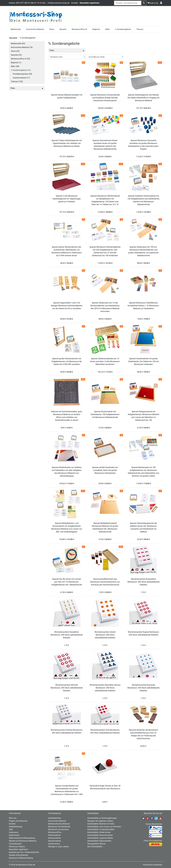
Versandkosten (15, 844)
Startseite (13, 38)
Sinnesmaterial (54, 838)
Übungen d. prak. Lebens (58, 847)
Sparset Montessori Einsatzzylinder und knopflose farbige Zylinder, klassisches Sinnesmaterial (105, 98)
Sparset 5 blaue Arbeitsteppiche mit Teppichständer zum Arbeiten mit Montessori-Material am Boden (67, 143)
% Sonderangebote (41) (21, 70)
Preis (27, 88)
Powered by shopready (153, 865)
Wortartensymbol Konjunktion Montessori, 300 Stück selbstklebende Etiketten (143, 582)
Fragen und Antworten (18, 821)
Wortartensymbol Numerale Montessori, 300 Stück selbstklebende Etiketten (143, 688)
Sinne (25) (15, 51)
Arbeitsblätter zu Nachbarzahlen (101, 829)
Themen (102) (17, 82)
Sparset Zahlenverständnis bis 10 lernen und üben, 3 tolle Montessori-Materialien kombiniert (105, 361)
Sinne (52, 29)
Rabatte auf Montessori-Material (23, 841)
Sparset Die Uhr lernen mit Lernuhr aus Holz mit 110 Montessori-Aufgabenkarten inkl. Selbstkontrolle (67, 582)
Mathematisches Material (59, 824)
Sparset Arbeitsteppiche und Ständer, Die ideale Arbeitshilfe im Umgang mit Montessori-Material (144, 98)
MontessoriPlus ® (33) (20, 59)
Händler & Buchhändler (19, 855)
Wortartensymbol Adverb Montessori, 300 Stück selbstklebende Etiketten (105, 635)
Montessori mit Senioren (58, 829)
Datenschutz (14, 835)
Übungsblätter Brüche (96, 844)
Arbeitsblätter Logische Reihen (100, 838)
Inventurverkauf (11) (21, 78)
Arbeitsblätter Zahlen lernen (99, 832)
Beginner (96, 29)
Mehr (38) (15, 66)
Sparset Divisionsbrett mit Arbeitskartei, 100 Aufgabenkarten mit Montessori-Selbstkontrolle (105, 414)
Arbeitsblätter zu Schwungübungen (102, 818)
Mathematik (16, 29)
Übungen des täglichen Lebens (100, 821)
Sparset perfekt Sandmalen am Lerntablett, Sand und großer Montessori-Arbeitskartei (105, 470)
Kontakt (75, 3)
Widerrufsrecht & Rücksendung (22, 838)
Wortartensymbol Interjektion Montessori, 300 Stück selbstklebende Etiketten (67, 635)
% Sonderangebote (123, 29)
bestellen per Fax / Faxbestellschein (24, 852)
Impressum (14, 832)
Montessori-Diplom (17, 847)
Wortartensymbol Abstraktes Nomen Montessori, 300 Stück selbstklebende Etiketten (105, 688)
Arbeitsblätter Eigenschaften (99, 841)
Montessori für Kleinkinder (59, 827)
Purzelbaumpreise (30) (22, 74)
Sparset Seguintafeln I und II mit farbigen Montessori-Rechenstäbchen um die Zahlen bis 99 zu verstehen (67, 306)
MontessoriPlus (55, 832)
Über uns (13, 818)
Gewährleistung (15, 827)
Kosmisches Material (35, 29)
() (153, 3)
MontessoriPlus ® (79, 29)
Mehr (108, 29)
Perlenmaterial (54, 835)
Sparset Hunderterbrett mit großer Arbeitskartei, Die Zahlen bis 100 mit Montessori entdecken (143, 361)
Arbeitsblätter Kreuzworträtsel (100, 835)
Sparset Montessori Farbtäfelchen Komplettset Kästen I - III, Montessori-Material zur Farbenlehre (143, 306)
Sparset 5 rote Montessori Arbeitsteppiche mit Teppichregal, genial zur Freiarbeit (67, 199)
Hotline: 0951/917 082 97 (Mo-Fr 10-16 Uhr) (27, 3)
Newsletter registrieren (18, 849)
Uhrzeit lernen (54, 844)
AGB (11, 829)
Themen (140, 29)
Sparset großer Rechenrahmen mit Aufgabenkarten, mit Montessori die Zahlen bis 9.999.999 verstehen (67, 361)
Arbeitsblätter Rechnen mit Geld (101, 824)
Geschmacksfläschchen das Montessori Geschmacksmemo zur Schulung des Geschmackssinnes (105, 582)
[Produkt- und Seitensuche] (128, 3)
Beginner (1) (16, 63)
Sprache (63, 29)
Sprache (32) (16, 55)
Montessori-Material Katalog (21, 858)
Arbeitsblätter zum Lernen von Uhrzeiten (104, 827)
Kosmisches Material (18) (22, 47)
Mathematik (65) (18, 44)
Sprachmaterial (55, 841)
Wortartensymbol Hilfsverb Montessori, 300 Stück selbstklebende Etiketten (67, 688)
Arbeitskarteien (55, 818)
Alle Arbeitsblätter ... (96, 847)
